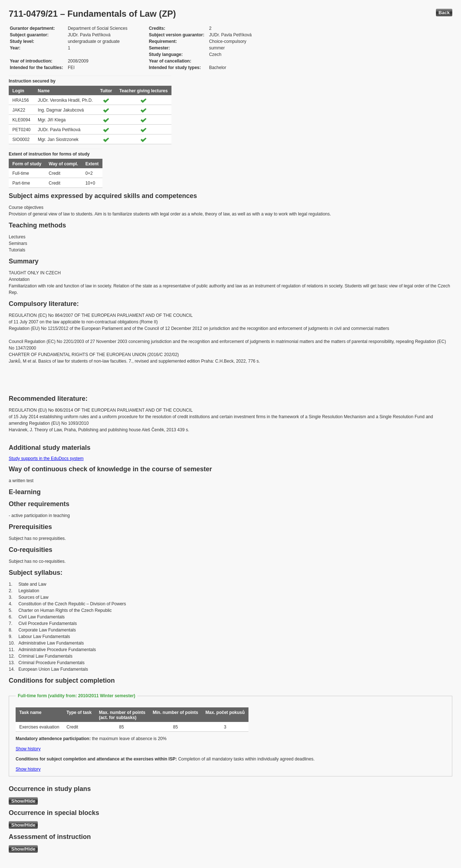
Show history (28, 749)
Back (444, 13)
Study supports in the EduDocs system (46, 459)
